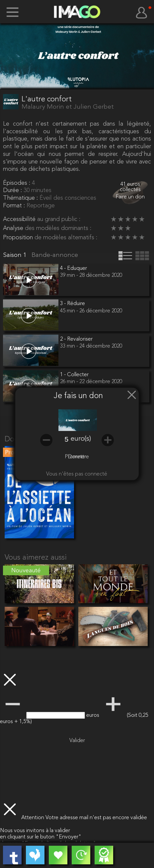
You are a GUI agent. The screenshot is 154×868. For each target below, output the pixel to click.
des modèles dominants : (58, 228)
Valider (77, 741)
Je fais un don (78, 396)
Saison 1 (16, 255)
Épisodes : (17, 183)
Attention (33, 818)
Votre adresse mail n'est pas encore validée (96, 818)
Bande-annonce (55, 255)
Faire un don (130, 197)
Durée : (13, 190)
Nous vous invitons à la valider (35, 831)
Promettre (77, 457)
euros (93, 715)
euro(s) (81, 439)
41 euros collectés (130, 187)
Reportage (41, 206)
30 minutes (38, 190)
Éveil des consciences (68, 198)
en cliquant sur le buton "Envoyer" (41, 837)
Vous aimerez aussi (36, 558)
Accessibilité (20, 219)
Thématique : (21, 198)
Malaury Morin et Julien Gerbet (68, 107)
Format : (15, 206)
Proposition (19, 238)
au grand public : (59, 219)
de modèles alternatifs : (66, 238)
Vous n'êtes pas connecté (77, 474)
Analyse (14, 228)
